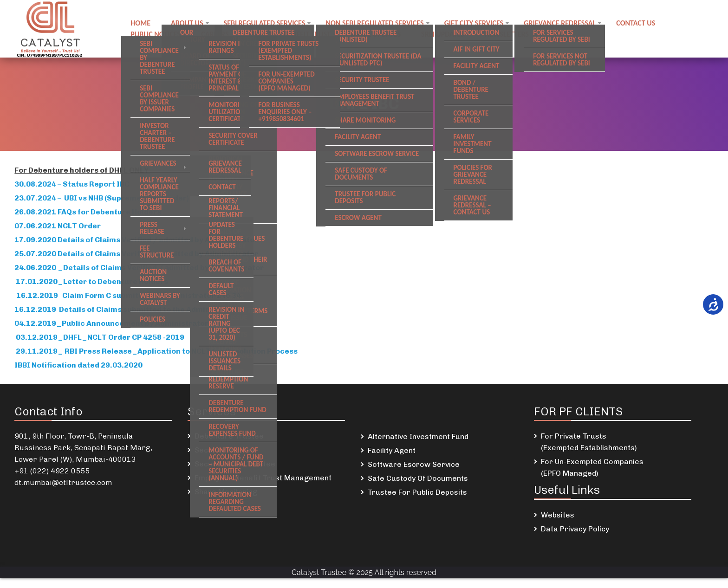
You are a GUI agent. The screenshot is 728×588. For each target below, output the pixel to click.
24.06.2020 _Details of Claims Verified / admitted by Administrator (139, 268)
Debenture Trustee (229, 436)
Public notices (156, 34)
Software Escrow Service (414, 464)
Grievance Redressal (560, 23)
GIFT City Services (474, 23)
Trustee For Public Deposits (417, 492)
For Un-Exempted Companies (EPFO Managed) (592, 467)
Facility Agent (392, 450)
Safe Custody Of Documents (418, 478)
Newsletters (507, 34)
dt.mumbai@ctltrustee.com (63, 482)
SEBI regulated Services (265, 23)
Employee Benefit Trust (290, 34)
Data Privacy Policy (575, 529)
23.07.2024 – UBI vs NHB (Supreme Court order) (102, 198)
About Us (187, 23)
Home (140, 23)
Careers (215, 34)
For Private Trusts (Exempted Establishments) (589, 442)
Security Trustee (225, 450)
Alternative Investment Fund (418, 436)
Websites (558, 515)
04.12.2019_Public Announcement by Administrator (113, 323)
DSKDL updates (376, 34)
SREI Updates (443, 34)
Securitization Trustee (235, 464)
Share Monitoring (226, 492)
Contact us (636, 23)
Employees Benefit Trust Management (263, 478)
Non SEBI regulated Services (374, 23)
